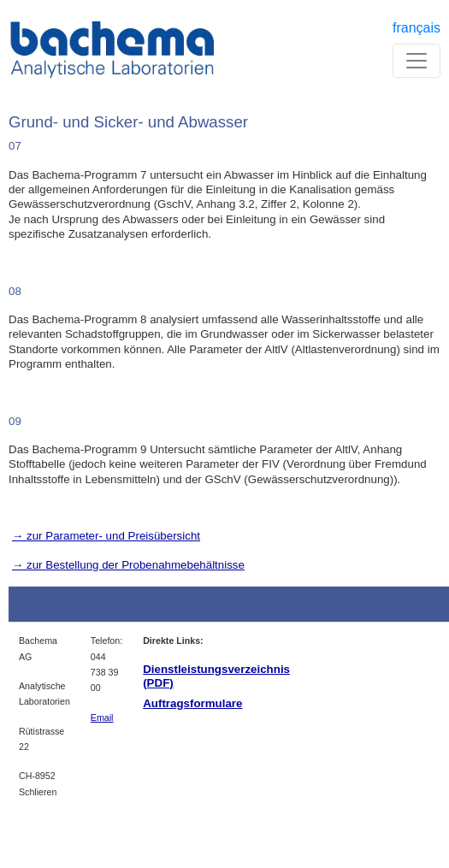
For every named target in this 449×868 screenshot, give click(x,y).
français (417, 28)
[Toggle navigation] (417, 61)
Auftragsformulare (192, 703)
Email (102, 717)
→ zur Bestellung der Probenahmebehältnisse (128, 565)
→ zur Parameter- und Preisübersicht (106, 536)
